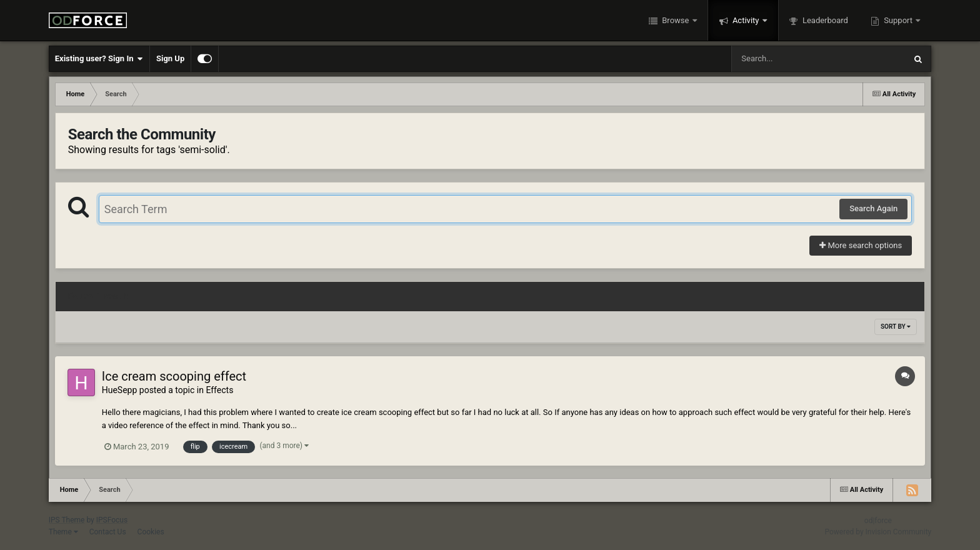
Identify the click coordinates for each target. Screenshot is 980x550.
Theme (63, 532)
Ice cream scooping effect (174, 376)
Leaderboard (824, 20)
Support (898, 20)
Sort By (896, 327)
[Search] (787, 59)
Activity (746, 20)
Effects (219, 390)
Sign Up (170, 58)
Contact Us (108, 532)
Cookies (151, 532)
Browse (676, 20)
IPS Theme (67, 520)
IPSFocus (112, 520)
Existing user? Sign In (99, 59)
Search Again (873, 208)
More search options (861, 245)
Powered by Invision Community (878, 532)
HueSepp (120, 390)
